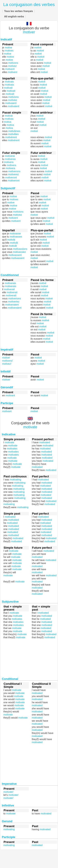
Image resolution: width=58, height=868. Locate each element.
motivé (34, 131)
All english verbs (14, 17)
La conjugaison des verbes (29, 5)
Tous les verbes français (19, 11)
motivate (8, 575)
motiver (29, 32)
